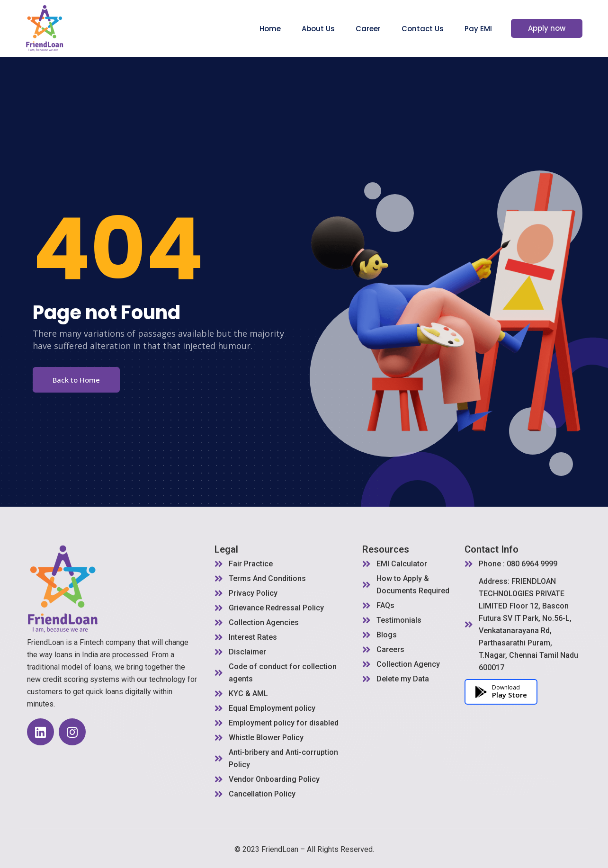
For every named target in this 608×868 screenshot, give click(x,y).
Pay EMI (486, 29)
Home (278, 29)
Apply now (550, 28)
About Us (326, 29)
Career (376, 29)
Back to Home (76, 380)
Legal (226, 549)
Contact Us (430, 29)
